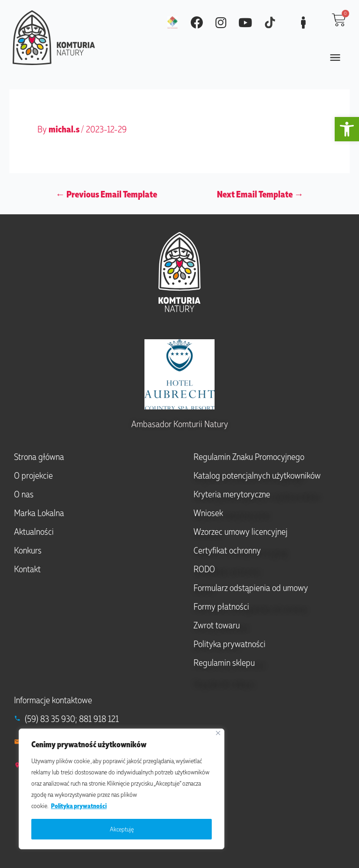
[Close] (218, 733)
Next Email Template (260, 194)
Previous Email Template (106, 194)
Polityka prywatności (79, 806)
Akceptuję (122, 829)
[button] (347, 129)
